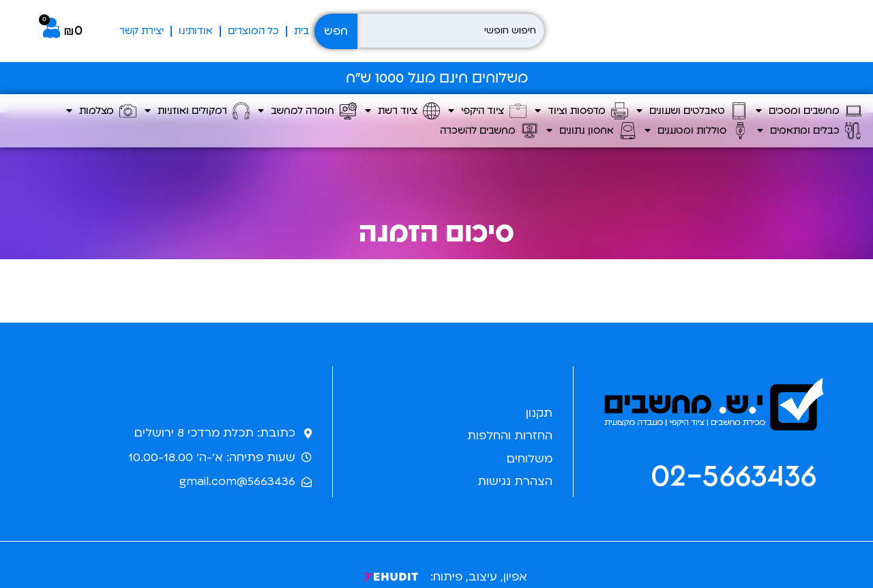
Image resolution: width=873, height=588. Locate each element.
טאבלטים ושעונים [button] (692, 111)
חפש (336, 31)
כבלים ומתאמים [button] (810, 131)
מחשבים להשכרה (489, 131)
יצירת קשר (142, 31)
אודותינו (196, 31)
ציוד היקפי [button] (487, 111)
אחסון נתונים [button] (591, 131)
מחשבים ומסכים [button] (809, 111)
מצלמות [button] (101, 111)
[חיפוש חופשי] (451, 31)
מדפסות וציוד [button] (581, 111)
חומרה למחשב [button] (307, 111)
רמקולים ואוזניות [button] (197, 111)
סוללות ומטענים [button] (697, 131)
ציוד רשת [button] (402, 111)
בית (301, 31)
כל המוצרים (253, 31)
